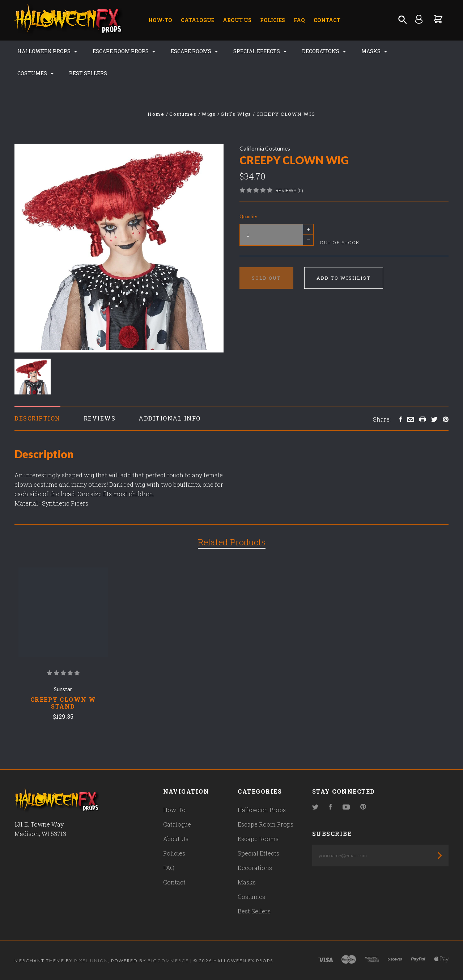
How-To (160, 20)
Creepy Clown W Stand (63, 703)
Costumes (35, 73)
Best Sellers (88, 73)
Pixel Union (91, 961)
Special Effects (260, 51)
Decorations (324, 51)
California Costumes (265, 148)
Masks (374, 51)
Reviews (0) (289, 190)
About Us (237, 20)
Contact (327, 20)
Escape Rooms (194, 51)
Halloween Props (47, 51)
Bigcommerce (168, 961)
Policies (273, 20)
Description (37, 418)
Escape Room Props (124, 51)
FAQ (299, 20)
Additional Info (170, 418)
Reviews (100, 418)
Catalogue (197, 20)
